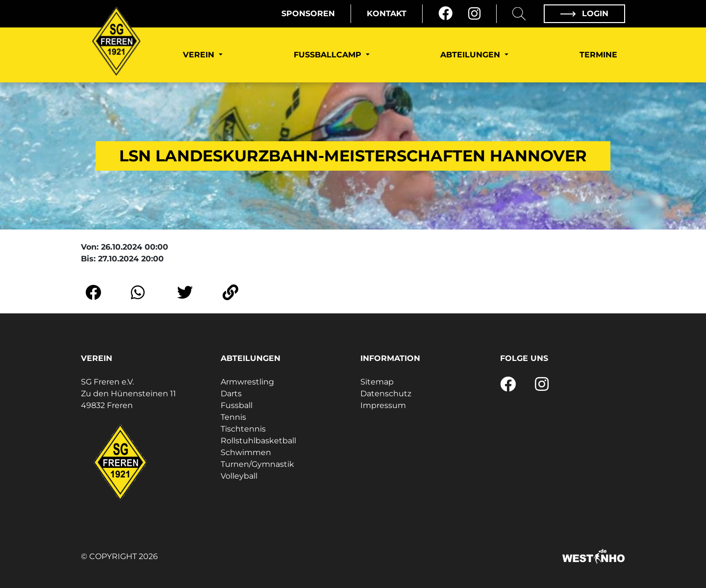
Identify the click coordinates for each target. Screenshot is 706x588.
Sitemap (377, 382)
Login (584, 13)
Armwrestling (247, 382)
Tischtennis (243, 429)
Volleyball (239, 476)
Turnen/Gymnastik (257, 464)
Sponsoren (308, 13)
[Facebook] (445, 14)
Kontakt (387, 13)
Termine (598, 55)
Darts (231, 394)
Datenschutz (386, 394)
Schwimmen (246, 452)
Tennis (233, 417)
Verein (200, 55)
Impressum (383, 405)
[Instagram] (474, 14)
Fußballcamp (329, 55)
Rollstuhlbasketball (258, 441)
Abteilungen (471, 55)
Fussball (237, 405)
